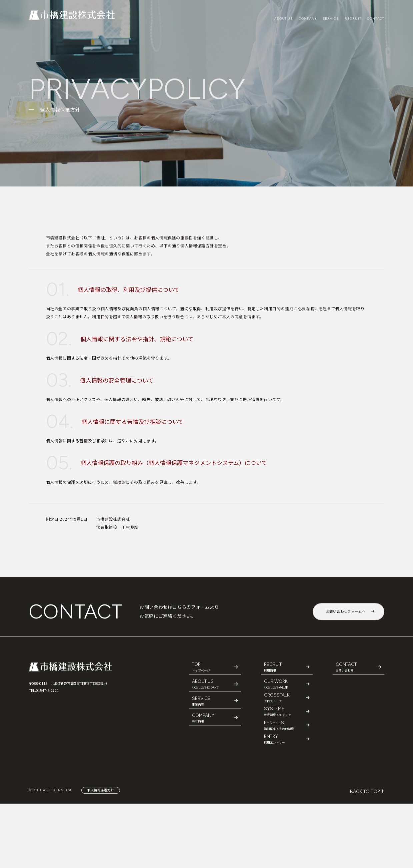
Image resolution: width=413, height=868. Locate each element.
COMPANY (308, 19)
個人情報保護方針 (101, 790)
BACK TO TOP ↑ (367, 791)
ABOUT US (283, 19)
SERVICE (331, 19)
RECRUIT (353, 19)
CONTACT (376, 19)
